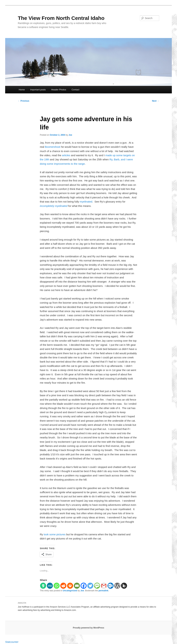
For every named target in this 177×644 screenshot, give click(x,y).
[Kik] (124, 586)
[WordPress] (117, 586)
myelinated (86, 202)
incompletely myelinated (54, 206)
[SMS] (97, 586)
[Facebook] (84, 586)
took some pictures (55, 534)
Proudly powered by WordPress (88, 628)
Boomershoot (53, 147)
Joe (70, 135)
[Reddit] (63, 586)
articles (66, 155)
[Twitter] (90, 586)
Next (155, 101)
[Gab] (43, 586)
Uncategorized (70, 591)
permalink (103, 591)
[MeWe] (50, 586)
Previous (24, 101)
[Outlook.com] (111, 586)
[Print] (70, 586)
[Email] (77, 586)
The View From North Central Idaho (61, 18)
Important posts (38, 90)
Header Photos (59, 90)
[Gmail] (104, 586)
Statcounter (12, 642)
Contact (75, 90)
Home (22, 90)
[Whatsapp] (57, 586)
